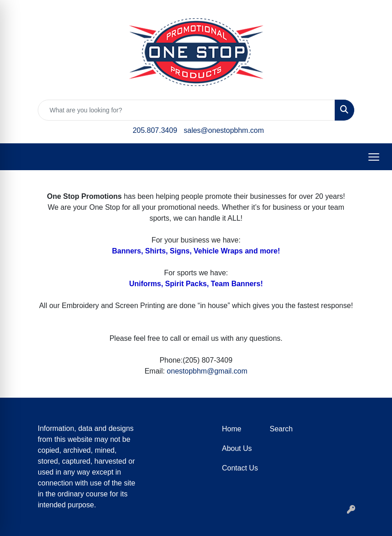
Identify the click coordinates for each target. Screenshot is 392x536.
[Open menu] (374, 157)
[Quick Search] (186, 110)
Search (281, 429)
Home (232, 429)
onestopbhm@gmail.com (207, 371)
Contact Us (240, 468)
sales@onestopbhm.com (224, 130)
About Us (237, 448)
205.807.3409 (155, 130)
